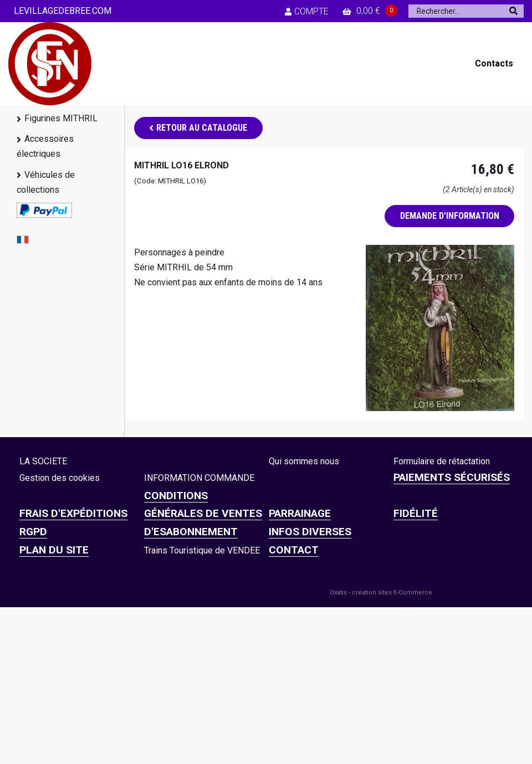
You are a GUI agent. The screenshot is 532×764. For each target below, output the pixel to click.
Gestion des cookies (60, 478)
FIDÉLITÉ (416, 513)
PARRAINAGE (300, 513)
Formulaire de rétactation (442, 461)
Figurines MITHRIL (61, 118)
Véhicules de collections (46, 182)
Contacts (494, 63)
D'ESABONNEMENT (191, 532)
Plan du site (54, 550)
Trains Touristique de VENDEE (202, 550)
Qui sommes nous (304, 461)
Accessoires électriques (45, 146)
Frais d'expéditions (73, 513)
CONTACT (294, 550)
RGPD (33, 532)
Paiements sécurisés (452, 477)
